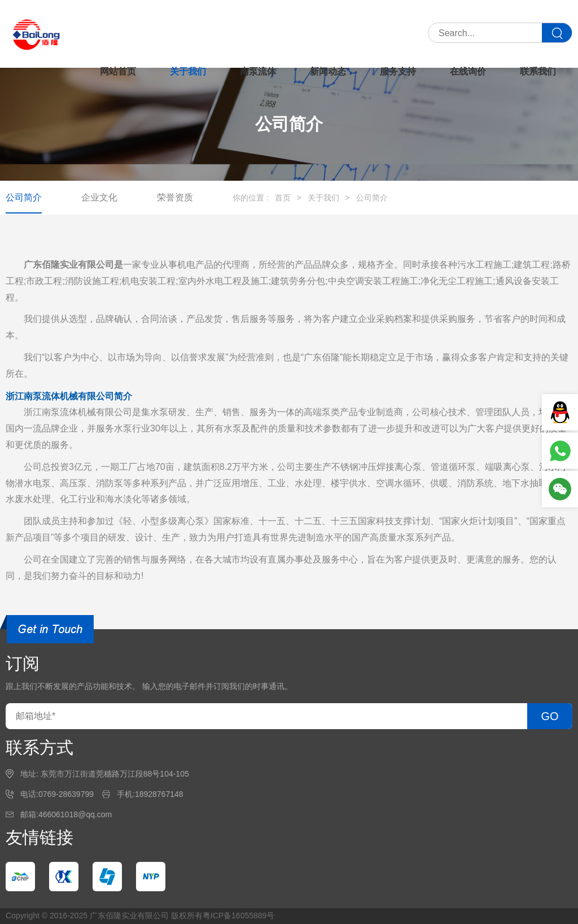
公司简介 (24, 197)
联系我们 (538, 71)
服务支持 (398, 71)
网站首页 (118, 71)
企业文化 (99, 197)
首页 (283, 198)
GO (549, 716)
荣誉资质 (175, 197)
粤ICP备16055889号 (239, 916)
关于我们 (188, 71)
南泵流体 (258, 71)
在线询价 (468, 71)
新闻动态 (328, 71)
